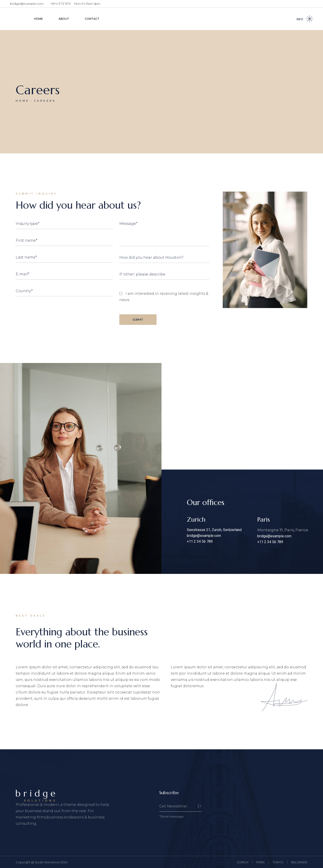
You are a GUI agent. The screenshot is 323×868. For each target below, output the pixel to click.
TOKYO (278, 862)
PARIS (260, 862)
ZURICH (243, 862)
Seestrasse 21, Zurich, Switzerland (214, 530)
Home (23, 101)
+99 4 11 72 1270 (61, 4)
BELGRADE (299, 862)
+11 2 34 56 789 (200, 541)
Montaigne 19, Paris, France (283, 530)
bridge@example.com (27, 4)
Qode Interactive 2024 (51, 862)
